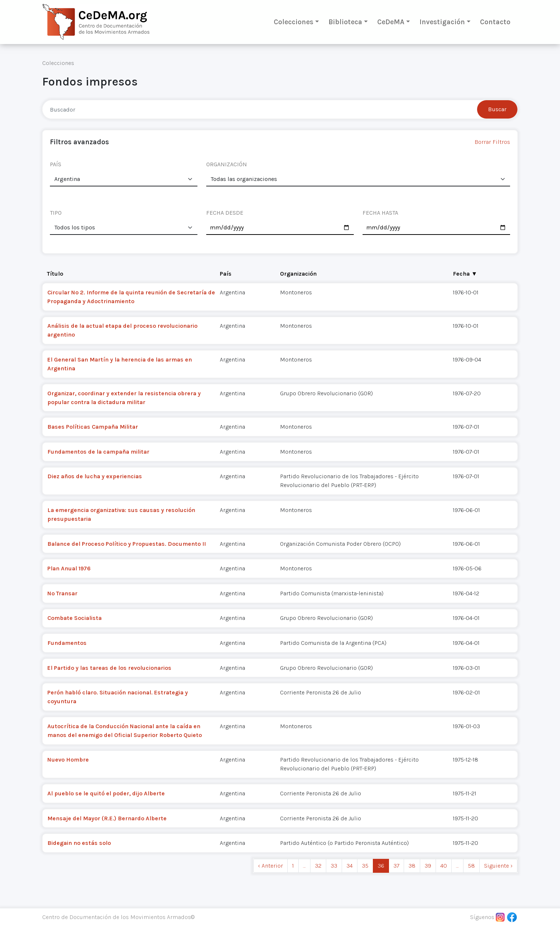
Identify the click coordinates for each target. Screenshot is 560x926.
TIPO (56, 213)
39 (428, 866)
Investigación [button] (442, 22)
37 (396, 866)
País (226, 274)
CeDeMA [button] (391, 22)
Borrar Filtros (492, 142)
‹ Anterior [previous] (270, 866)
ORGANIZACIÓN (227, 164)
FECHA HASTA (380, 213)
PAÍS (56, 164)
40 (444, 866)
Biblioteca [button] (345, 22)
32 (318, 866)
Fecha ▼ (465, 274)
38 (412, 866)
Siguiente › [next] (498, 866)
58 (471, 866)
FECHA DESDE (225, 213)
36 (381, 866)
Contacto (495, 22)
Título (55, 274)
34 (350, 866)
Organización (298, 274)
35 (365, 866)
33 (334, 866)
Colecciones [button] (294, 22)
